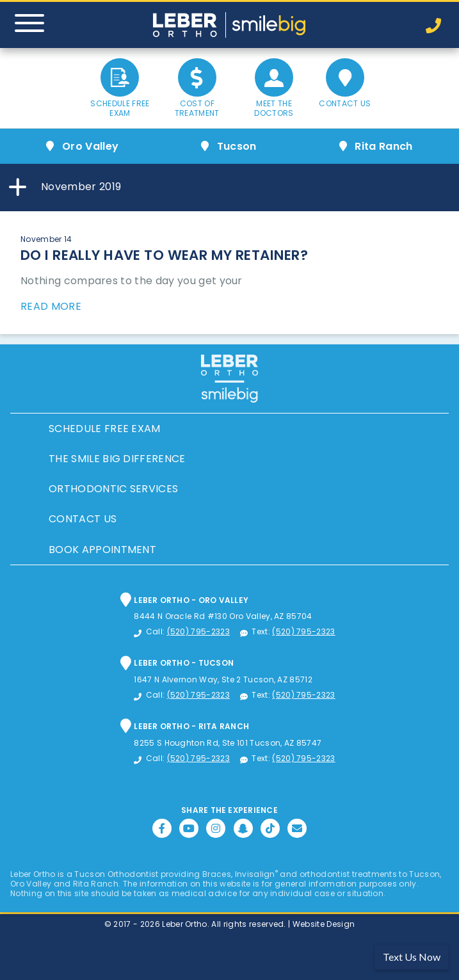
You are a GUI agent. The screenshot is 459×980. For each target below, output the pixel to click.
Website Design (324, 924)
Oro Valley (90, 146)
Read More (51, 306)
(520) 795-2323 (198, 631)
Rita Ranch (383, 146)
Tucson (237, 146)
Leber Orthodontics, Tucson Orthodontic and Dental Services (230, 25)
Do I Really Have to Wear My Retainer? (164, 255)
